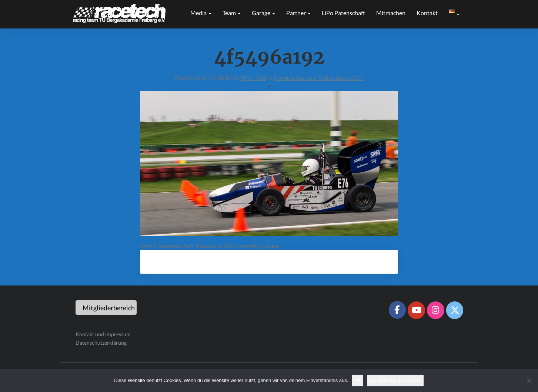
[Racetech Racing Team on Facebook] (397, 310)
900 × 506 (253, 77)
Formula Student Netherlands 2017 (319, 77)
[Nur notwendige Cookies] (529, 381)
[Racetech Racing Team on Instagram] (435, 310)
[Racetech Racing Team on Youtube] (416, 310)
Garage (263, 13)
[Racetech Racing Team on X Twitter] (455, 310)
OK (357, 380)
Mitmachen (391, 13)
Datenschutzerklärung (101, 343)
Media (201, 13)
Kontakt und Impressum (103, 334)
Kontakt (427, 13)
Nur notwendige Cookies (395, 380)
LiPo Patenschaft (343, 13)
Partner (298, 13)
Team (232, 13)
